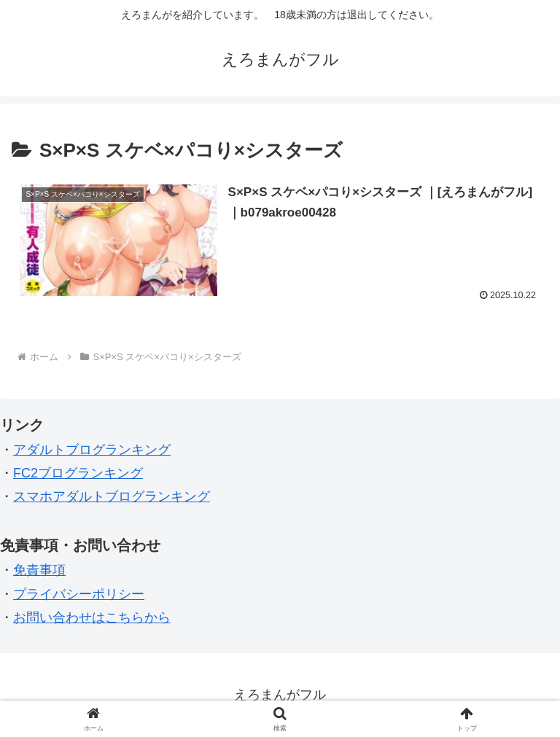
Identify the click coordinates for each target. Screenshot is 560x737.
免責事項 (39, 570)
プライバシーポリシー (79, 594)
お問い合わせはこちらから (92, 617)
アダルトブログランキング (92, 450)
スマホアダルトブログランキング (112, 496)
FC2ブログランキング (78, 473)
